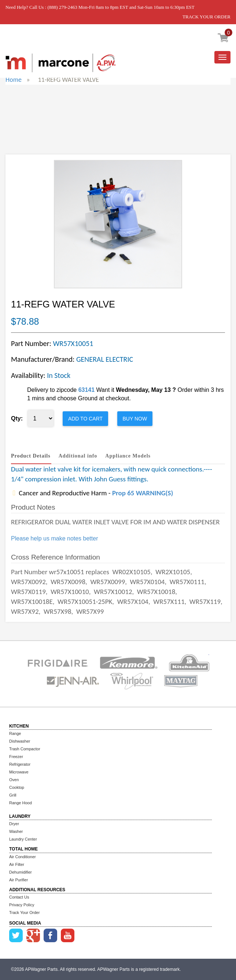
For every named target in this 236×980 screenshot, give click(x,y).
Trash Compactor (25, 749)
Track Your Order (24, 912)
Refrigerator (20, 764)
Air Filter (17, 864)
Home (14, 80)
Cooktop (17, 787)
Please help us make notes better (54, 538)
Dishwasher (20, 741)
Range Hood (21, 803)
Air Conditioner (23, 857)
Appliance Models (128, 456)
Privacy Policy (22, 905)
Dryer (14, 824)
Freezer (16, 757)
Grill (13, 795)
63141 (87, 390)
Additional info (78, 456)
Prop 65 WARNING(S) (143, 493)
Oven (14, 780)
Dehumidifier (21, 872)
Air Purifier (19, 880)
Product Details (31, 456)
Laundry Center (23, 839)
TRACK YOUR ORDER (207, 17)
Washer (16, 831)
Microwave (19, 772)
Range (15, 733)
